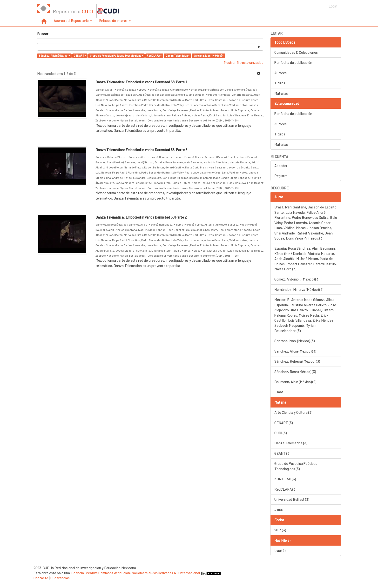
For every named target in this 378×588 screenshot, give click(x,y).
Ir (259, 47)
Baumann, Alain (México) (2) (295, 382)
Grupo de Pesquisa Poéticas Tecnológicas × (116, 56)
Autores (280, 73)
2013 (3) (280, 530)
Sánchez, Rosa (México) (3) (295, 372)
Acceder (281, 166)
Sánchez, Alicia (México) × (54, 56)
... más (279, 392)
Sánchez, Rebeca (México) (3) (297, 361)
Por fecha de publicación (293, 62)
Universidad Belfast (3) (292, 499)
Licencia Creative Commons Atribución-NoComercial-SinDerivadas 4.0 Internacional (135, 573)
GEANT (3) (282, 453)
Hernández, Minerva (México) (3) (299, 289)
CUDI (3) (280, 433)
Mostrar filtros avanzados (243, 62)
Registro (281, 176)
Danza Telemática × (178, 56)
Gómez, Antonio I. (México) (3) (297, 279)
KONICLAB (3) (285, 479)
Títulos (280, 83)
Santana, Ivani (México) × (208, 56)
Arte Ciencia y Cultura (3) (293, 412)
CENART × (80, 56)
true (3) (280, 550)
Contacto (41, 578)
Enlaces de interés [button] (115, 20)
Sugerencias (60, 578)
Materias (281, 93)
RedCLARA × (154, 56)
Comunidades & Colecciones (296, 52)
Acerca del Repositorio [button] (73, 20)
